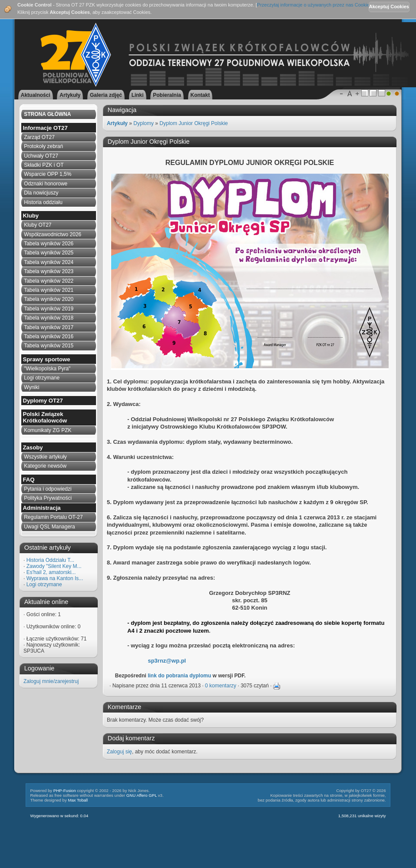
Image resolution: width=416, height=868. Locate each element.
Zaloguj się (119, 752)
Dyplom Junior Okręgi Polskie (193, 123)
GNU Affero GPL (142, 795)
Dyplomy (144, 123)
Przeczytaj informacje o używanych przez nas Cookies (315, 5)
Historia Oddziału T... (51, 560)
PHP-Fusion (65, 790)
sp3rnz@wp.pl (167, 661)
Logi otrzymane (44, 584)
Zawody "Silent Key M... (54, 566)
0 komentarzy (221, 686)
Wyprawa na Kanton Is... (55, 578)
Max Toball (78, 800)
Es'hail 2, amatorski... (51, 572)
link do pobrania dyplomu (179, 676)
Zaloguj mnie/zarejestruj (51, 681)
